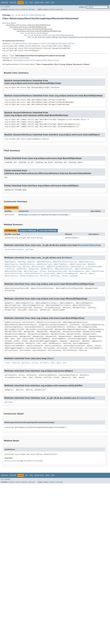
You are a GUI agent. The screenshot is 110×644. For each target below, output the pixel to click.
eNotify (83, 273)
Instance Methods (28, 231)
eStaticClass (71, 238)
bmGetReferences (27, 264)
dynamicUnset (47, 269)
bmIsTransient (38, 267)
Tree (31, 3)
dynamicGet (22, 269)
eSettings (55, 276)
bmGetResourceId (44, 264)
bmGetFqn (22, 262)
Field (18, 10)
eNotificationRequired (67, 273)
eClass (43, 271)
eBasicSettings (31, 271)
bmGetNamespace (44, 262)
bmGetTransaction (78, 264)
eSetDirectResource (29, 276)
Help (53, 3)
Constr (24, 10)
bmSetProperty (77, 267)
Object (84, 119)
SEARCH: (82, 7)
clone (7, 363)
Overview (5, 3)
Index (48, 3)
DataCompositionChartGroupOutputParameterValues (52, 43)
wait (53, 363)
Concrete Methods (48, 231)
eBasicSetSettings (13, 271)
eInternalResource (33, 273)
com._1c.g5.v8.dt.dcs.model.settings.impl (28, 15)
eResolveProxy (11, 276)
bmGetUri (92, 264)
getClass (26, 363)
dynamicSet (34, 269)
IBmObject (7, 43)
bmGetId (31, 262)
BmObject (67, 258)
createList (10, 269)
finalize (16, 363)
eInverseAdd (49, 273)
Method (32, 10)
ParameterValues (20, 43)
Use (26, 3)
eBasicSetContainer (64, 269)
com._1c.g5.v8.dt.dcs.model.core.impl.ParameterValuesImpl (49, 35)
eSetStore (44, 276)
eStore (65, 276)
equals (92, 273)
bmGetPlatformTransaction (65, 262)
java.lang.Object (9, 23)
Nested (11, 10)
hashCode (74, 276)
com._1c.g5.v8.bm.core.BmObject (34, 33)
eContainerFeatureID (57, 271)
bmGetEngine (10, 262)
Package (13, 3)
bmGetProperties (86, 262)
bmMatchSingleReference (58, 267)
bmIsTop (26, 267)
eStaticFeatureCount (14, 249)
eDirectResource (76, 271)
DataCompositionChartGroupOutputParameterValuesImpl (43, 215)
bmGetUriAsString (13, 267)
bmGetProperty (11, 264)
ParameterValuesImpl (20, 58)
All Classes (5, 7)
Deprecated (39, 3)
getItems (30, 249)
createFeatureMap (94, 267)
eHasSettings (98, 271)
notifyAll (44, 363)
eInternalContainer (14, 273)
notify (35, 363)
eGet (88, 271)
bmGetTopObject (61, 264)
